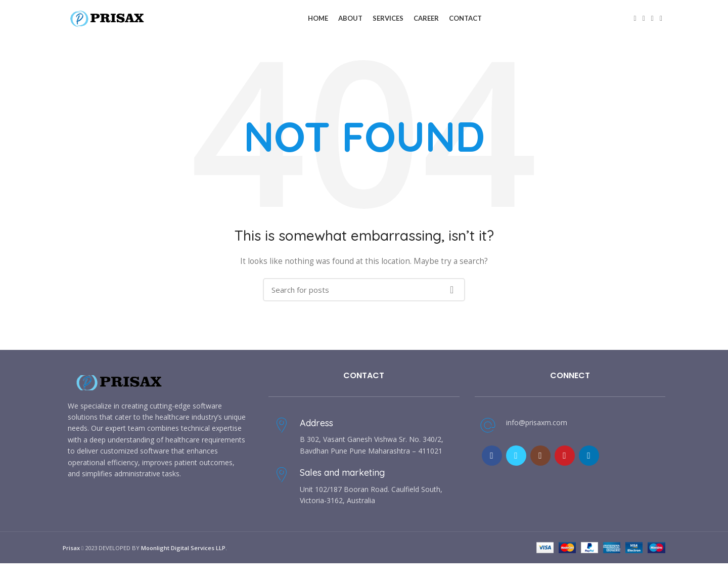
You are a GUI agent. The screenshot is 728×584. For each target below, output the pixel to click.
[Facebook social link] (635, 20)
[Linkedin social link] (661, 20)
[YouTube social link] (565, 459)
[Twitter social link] (644, 20)
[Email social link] (652, 20)
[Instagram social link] (540, 459)
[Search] (364, 293)
